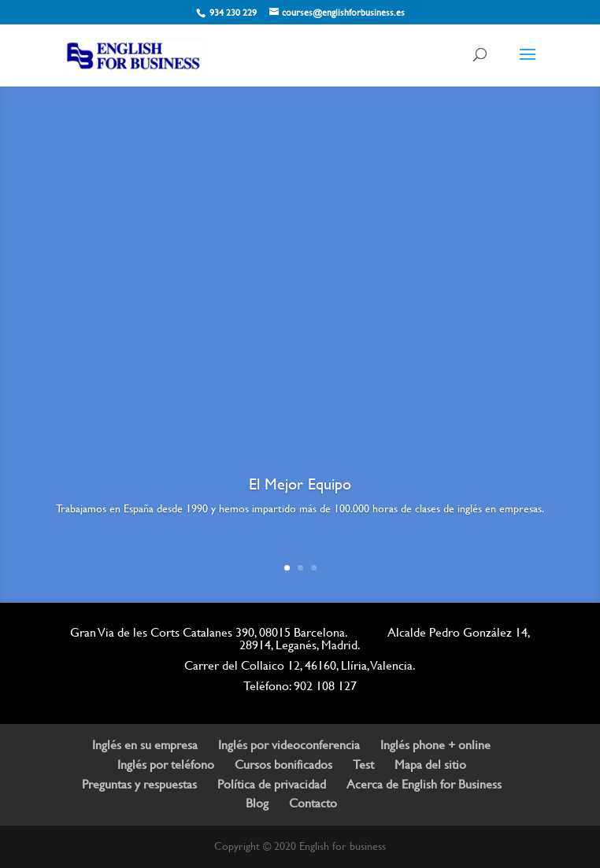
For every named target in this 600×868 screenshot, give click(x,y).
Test (363, 765)
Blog (257, 803)
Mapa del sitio (430, 765)
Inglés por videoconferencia (289, 745)
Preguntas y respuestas (139, 784)
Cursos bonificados (283, 765)
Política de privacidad (272, 784)
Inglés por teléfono (166, 765)
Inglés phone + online (435, 745)
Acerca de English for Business (424, 784)
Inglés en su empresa (145, 745)
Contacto (313, 803)
